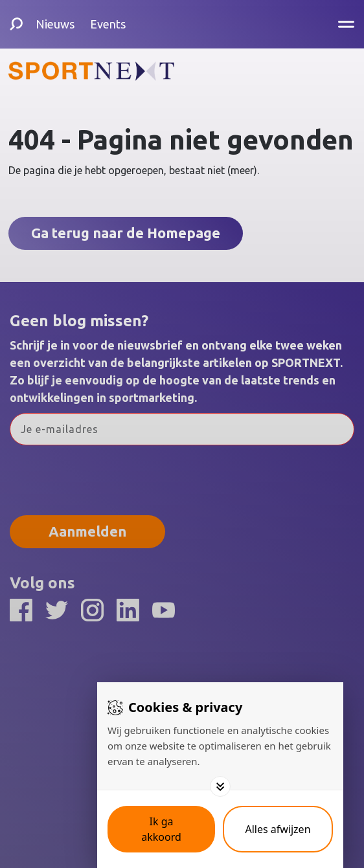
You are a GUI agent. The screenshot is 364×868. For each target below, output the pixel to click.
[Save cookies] (161, 829)
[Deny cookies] (278, 829)
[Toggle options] (220, 786)
